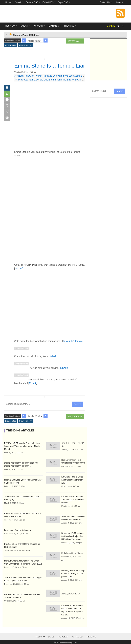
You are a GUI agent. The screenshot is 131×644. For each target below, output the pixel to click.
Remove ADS (75, 41)
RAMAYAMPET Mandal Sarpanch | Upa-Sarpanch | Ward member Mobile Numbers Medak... (23, 446)
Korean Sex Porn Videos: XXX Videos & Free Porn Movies (73, 500)
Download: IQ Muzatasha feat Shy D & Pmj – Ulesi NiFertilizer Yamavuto (73, 536)
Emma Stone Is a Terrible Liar (50, 66)
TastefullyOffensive (73, 341)
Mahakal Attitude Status (72, 553)
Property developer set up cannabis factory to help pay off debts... (73, 574)
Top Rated (77, 637)
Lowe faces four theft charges (17, 530)
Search (78, 404)
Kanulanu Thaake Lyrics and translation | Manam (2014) (72, 480)
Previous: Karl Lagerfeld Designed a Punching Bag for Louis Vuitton (51, 80)
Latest (52, 637)
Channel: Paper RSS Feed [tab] (24, 35)
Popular (63, 637)
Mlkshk (54, 356)
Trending (91, 637)
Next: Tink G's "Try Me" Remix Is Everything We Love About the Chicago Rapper (58, 76)
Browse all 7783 (26, 45)
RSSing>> (40, 637)
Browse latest (11, 45)
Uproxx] (19, 268)
